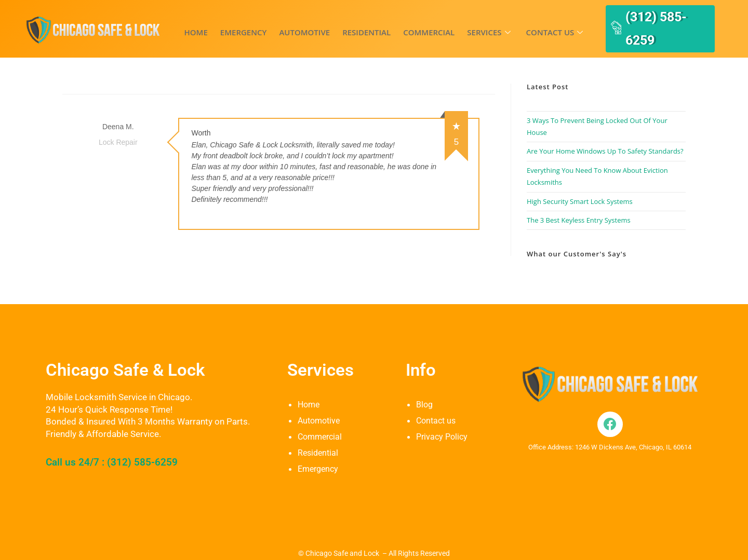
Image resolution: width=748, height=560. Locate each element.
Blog (425, 390)
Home (194, 24)
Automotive (294, 24)
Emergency (237, 24)
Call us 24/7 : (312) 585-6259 (122, 447)
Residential (352, 24)
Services (466, 24)
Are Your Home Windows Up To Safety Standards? (605, 136)
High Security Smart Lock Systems (580, 186)
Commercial (410, 24)
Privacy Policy (443, 421)
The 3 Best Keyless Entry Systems (579, 205)
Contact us (527, 24)
